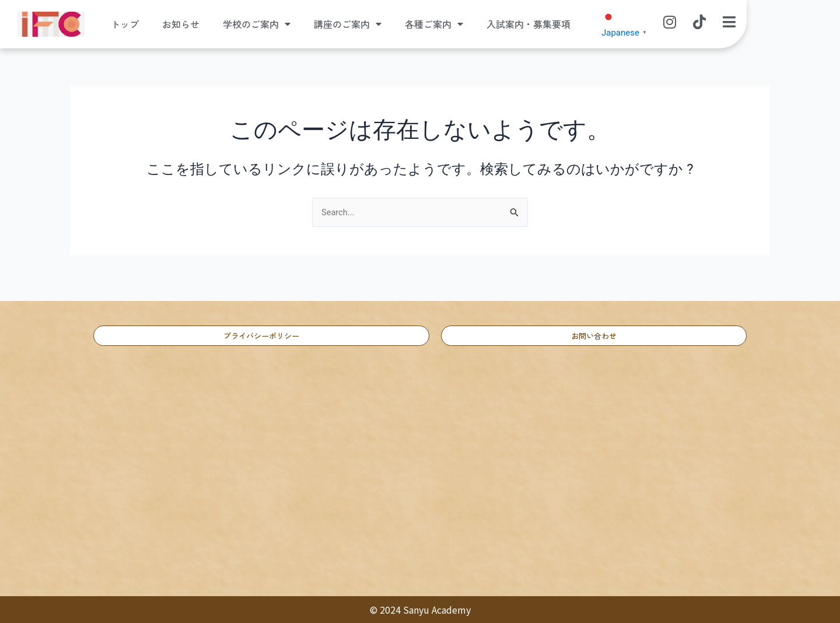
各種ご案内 (434, 24)
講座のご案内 (348, 24)
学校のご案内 (257, 24)
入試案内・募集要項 (528, 24)
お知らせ (181, 24)
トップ (125, 24)
